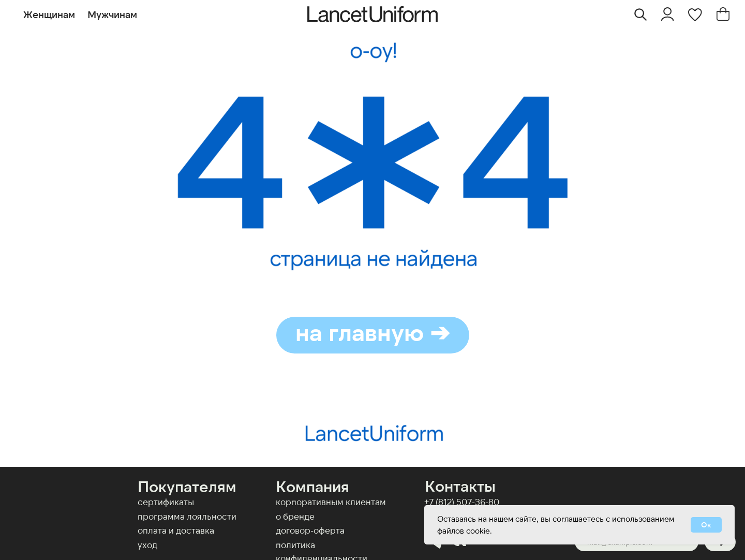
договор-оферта (310, 530)
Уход (147, 544)
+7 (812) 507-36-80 (462, 502)
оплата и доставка (176, 530)
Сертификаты (166, 502)
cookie (478, 530)
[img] (668, 14)
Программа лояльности (187, 516)
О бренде (295, 516)
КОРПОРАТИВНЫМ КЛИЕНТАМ (331, 502)
